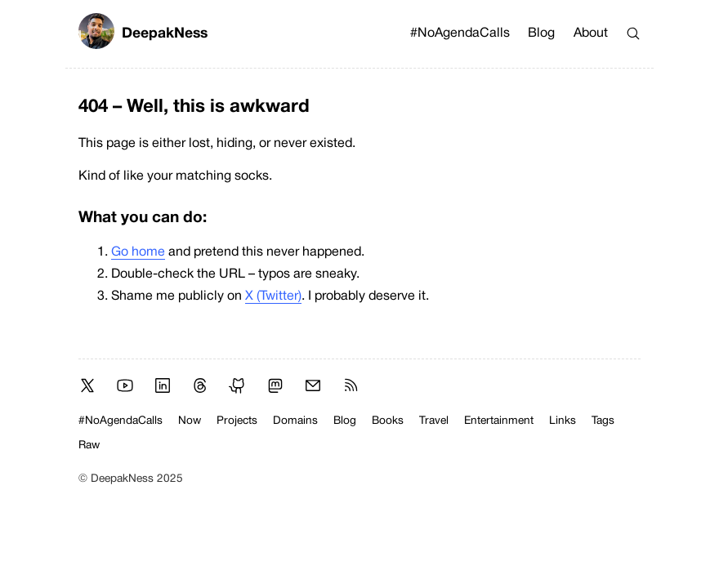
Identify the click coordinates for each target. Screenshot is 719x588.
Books (388, 421)
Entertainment (499, 421)
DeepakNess (143, 34)
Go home (138, 252)
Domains (295, 421)
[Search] (633, 33)
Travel (434, 421)
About (591, 33)
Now (190, 421)
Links (563, 421)
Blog (541, 33)
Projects (237, 421)
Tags (603, 421)
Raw (89, 445)
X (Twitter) (273, 296)
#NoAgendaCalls (460, 33)
